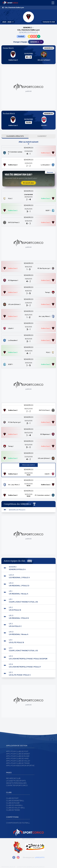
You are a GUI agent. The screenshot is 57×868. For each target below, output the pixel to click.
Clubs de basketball (15, 801)
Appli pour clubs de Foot (17, 751)
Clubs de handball (14, 805)
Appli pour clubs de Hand (17, 758)
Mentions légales (8, 867)
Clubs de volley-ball (16, 808)
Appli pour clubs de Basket (18, 754)
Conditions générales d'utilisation (31, 867)
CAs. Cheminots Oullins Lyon (14, 8)
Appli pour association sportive (20, 766)
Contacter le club (49, 22)
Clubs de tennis (13, 810)
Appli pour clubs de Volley (18, 761)
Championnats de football (18, 823)
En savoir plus (28, 183)
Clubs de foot (12, 798)
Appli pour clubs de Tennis (18, 763)
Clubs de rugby (13, 803)
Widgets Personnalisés (16, 783)
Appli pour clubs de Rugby (18, 756)
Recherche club (13, 778)
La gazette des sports (16, 781)
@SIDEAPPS (40, 857)
